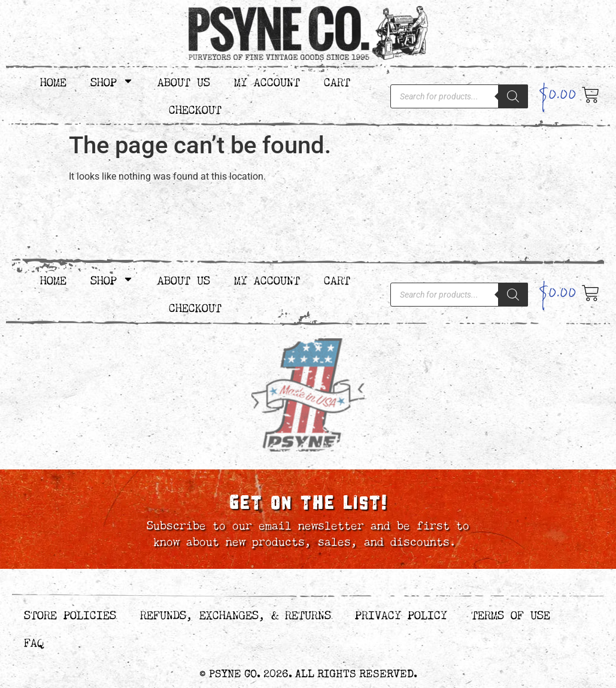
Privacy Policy (401, 613)
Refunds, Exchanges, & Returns (236, 613)
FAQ (34, 641)
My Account (267, 81)
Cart (337, 81)
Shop (112, 81)
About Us (184, 81)
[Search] (513, 96)
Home (53, 81)
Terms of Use (511, 613)
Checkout (195, 108)
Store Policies (70, 613)
